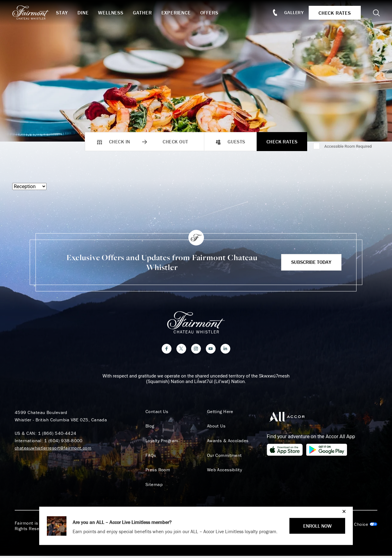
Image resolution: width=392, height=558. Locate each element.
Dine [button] (87, 13)
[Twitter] (181, 350)
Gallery (292, 12)
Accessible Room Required (348, 146)
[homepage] (38, 13)
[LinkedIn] (225, 350)
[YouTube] (211, 350)
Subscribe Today (311, 262)
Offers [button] (214, 13)
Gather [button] (147, 13)
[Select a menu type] (29, 186)
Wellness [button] (115, 13)
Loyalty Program (160, 442)
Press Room (156, 472)
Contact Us (155, 413)
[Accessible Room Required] (317, 146)
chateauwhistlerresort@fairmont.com (53, 449)
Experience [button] (180, 13)
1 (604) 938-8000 (63, 442)
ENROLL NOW (317, 526)
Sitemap (152, 487)
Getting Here (218, 413)
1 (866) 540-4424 (57, 435)
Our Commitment (223, 457)
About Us (215, 428)
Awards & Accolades (226, 442)
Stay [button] (66, 13)
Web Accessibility (223, 472)
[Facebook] (167, 350)
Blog (148, 428)
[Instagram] (196, 350)
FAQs (149, 457)
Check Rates (282, 142)
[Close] (343, 511)
